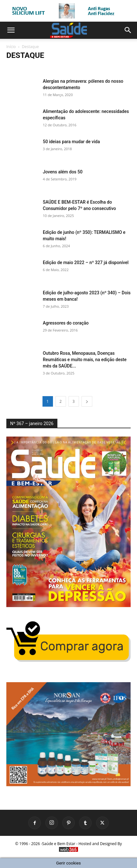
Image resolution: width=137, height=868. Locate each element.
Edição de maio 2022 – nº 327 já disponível (86, 262)
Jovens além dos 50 (63, 172)
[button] (11, 30)
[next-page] (87, 401)
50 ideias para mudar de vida (71, 142)
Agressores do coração (66, 323)
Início (11, 47)
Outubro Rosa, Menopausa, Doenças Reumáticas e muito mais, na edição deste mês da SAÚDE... (85, 360)
